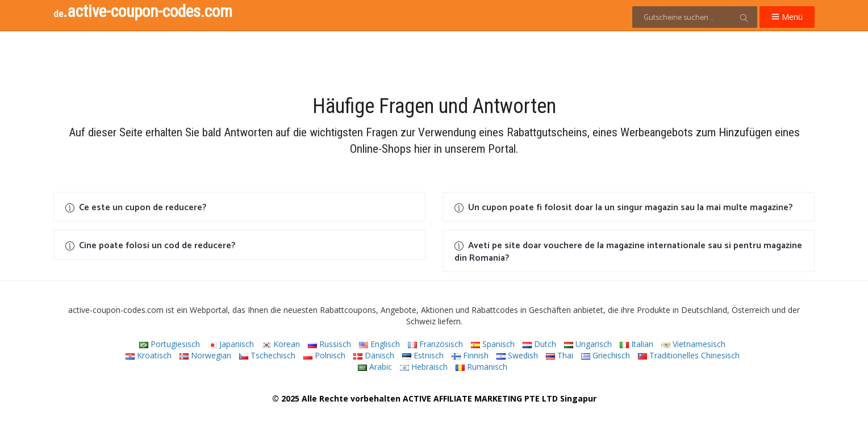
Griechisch (606, 355)
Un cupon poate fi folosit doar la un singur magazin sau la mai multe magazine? (623, 208)
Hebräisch (424, 367)
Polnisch (324, 355)
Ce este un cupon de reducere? (136, 208)
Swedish (517, 355)
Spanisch (493, 344)
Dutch (539, 344)
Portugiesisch (170, 344)
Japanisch (231, 344)
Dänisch (374, 355)
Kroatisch (149, 355)
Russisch (329, 344)
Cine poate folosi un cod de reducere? (150, 246)
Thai (560, 355)
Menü (787, 17)
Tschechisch (267, 355)
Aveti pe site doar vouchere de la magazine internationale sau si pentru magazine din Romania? (628, 252)
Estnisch (423, 355)
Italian (637, 344)
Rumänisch (481, 367)
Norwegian (205, 355)
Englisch (379, 344)
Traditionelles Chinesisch (689, 355)
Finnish (470, 355)
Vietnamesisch (693, 344)
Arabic (375, 367)
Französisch (435, 344)
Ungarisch (588, 344)
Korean (281, 344)
